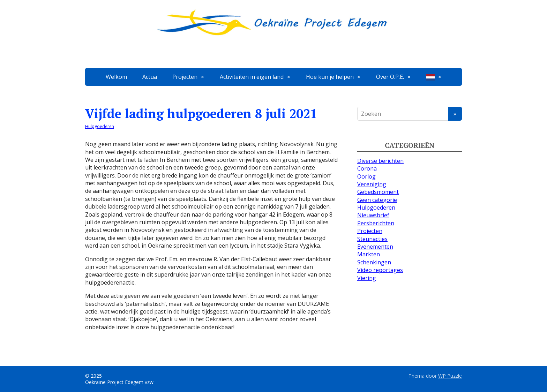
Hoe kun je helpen (330, 77)
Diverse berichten (380, 161)
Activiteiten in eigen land (252, 77)
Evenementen (375, 247)
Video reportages (380, 270)
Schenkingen (374, 262)
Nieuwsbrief (373, 215)
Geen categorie (377, 200)
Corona (367, 168)
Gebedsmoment (378, 192)
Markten (369, 254)
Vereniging (372, 184)
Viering (367, 278)
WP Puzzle (450, 376)
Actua (150, 77)
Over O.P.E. (390, 77)
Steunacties (372, 239)
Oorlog (366, 176)
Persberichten (376, 223)
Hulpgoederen (100, 126)
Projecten (185, 77)
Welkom (116, 77)
